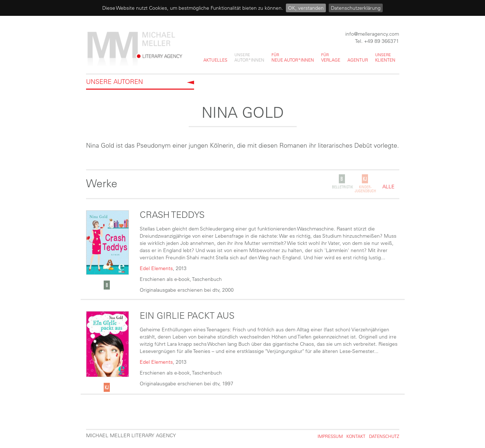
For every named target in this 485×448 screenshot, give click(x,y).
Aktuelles (215, 60)
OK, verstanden (306, 8)
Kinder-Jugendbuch (365, 189)
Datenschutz (384, 436)
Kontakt (356, 436)
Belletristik (342, 187)
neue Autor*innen (293, 57)
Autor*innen (249, 57)
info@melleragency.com (372, 34)
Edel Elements (156, 268)
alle (389, 187)
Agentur (358, 60)
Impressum (330, 436)
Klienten (385, 57)
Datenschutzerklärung (356, 8)
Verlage (331, 57)
